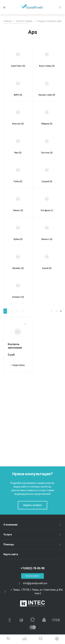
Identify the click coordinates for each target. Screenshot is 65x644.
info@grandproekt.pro (35, 583)
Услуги (8, 535)
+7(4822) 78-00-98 (32, 568)
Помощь (9, 544)
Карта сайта (11, 554)
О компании (10, 525)
